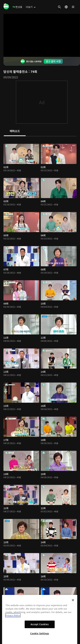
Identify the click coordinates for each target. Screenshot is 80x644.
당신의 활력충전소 (16, 71)
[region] (40, 619)
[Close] (73, 600)
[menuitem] (17, 7)
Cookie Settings (40, 633)
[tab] (15, 131)
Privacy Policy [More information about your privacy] (13, 615)
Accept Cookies (40, 624)
